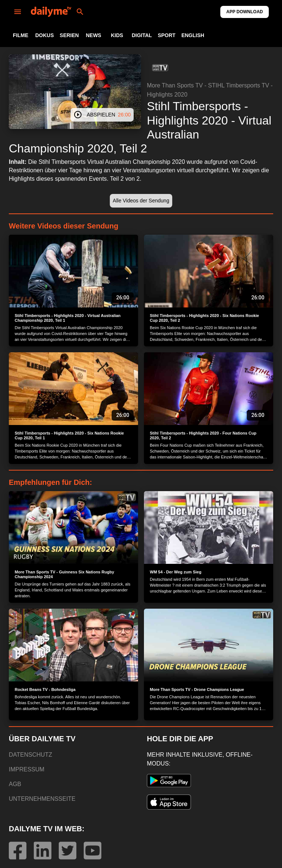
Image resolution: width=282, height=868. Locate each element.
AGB (15, 784)
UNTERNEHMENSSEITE (42, 799)
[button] (160, 68)
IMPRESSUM (27, 769)
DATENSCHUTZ (30, 755)
